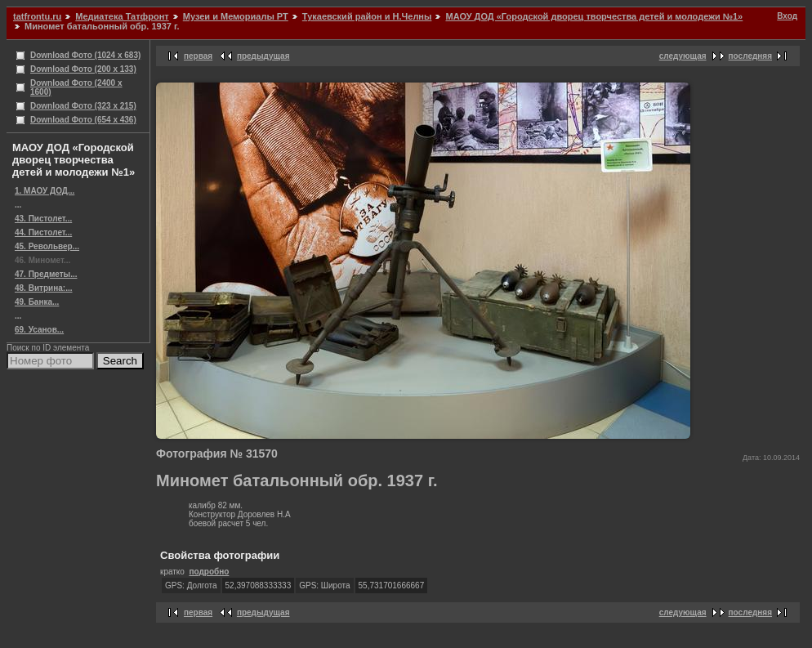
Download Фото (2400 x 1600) (76, 87)
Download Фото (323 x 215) (83, 106)
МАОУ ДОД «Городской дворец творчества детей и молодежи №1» (594, 16)
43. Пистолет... (43, 219)
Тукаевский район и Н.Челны (367, 16)
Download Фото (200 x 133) (83, 69)
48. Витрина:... (43, 288)
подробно (209, 572)
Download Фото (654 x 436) (83, 120)
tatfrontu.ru (37, 16)
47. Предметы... (46, 274)
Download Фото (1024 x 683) (85, 55)
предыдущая (263, 56)
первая (198, 56)
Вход (787, 16)
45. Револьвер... (47, 246)
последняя (750, 56)
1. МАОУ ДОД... (45, 191)
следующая (683, 56)
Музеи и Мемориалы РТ (236, 16)
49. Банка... (37, 302)
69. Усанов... (39, 330)
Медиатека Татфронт (122, 16)
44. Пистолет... (43, 232)
